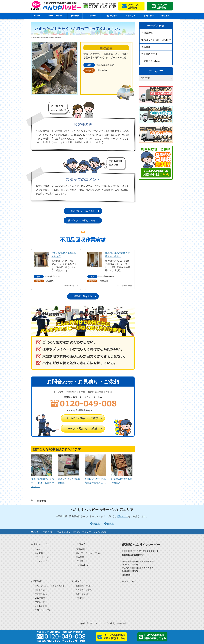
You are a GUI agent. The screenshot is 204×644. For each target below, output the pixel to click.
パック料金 (91, 16)
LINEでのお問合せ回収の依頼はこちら (155, 637)
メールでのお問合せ (134, 6)
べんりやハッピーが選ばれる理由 (50, 586)
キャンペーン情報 (84, 590)
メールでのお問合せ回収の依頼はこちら (115, 637)
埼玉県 (96, 524)
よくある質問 (41, 606)
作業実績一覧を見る (82, 296)
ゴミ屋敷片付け (149, 54)
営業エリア (131, 16)
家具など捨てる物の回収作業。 (69, 479)
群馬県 (110, 524)
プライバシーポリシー (45, 557)
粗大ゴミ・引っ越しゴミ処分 (156, 40)
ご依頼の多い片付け (151, 61)
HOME (37, 16)
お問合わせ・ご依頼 (44, 610)
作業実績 (75, 16)
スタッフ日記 (82, 594)
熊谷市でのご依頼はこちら (82, 220)
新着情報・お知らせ (85, 586)
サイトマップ (41, 561)
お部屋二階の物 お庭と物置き (122, 479)
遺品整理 (146, 47)
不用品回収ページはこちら (82, 211)
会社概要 (165, 16)
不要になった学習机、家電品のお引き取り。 (96, 479)
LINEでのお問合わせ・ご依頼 (82, 429)
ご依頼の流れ (41, 594)
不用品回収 (147, 33)
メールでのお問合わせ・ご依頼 (82, 418)
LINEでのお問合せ (162, 6)
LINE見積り (40, 598)
